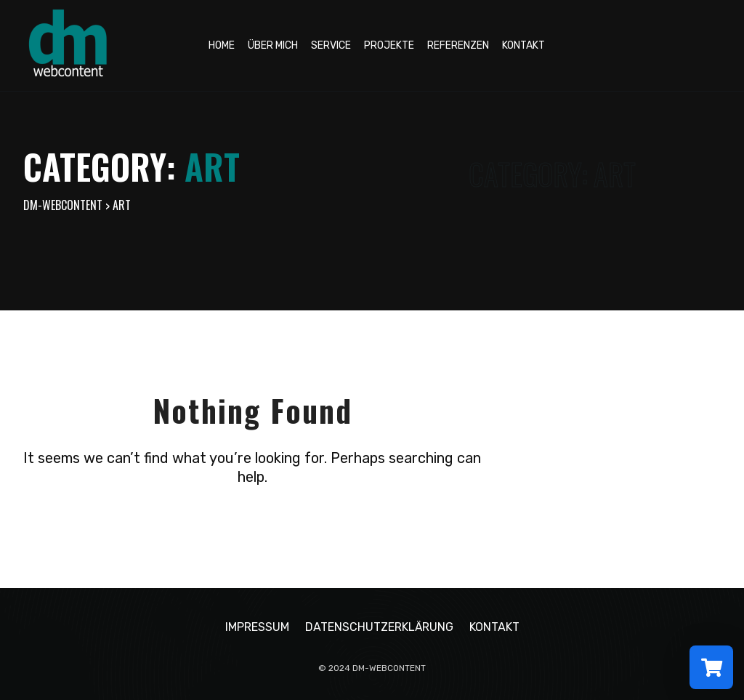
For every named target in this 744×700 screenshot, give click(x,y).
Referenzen (458, 45)
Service (331, 45)
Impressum (257, 627)
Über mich (273, 45)
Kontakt (523, 45)
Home (222, 45)
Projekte (389, 45)
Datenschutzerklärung (379, 627)
